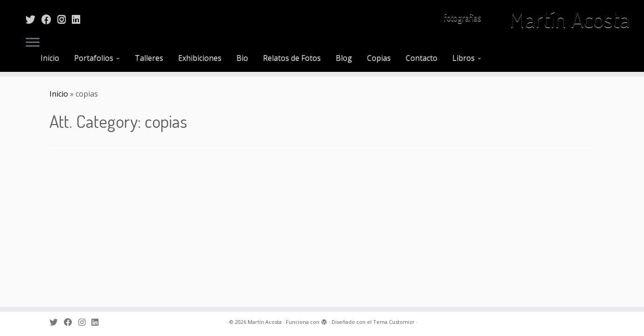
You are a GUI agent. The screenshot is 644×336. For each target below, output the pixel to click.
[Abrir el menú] (33, 43)
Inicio (50, 58)
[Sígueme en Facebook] (49, 19)
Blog (344, 58)
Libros (467, 58)
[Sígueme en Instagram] (65, 19)
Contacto (422, 58)
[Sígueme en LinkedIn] (79, 19)
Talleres (149, 58)
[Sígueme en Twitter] (34, 19)
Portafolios (97, 58)
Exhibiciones (200, 58)
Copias (379, 58)
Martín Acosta (570, 19)
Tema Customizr (394, 322)
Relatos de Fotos (292, 58)
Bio (242, 58)
